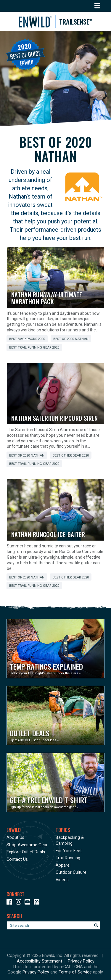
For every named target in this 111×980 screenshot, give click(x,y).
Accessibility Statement (40, 961)
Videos (62, 880)
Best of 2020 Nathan (71, 339)
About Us (15, 838)
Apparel (63, 865)
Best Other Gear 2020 (71, 456)
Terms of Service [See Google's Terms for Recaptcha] (75, 972)
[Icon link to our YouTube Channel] (29, 903)
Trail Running (68, 858)
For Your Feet (69, 851)
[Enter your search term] (53, 925)
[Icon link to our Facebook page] (11, 903)
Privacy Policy (81, 961)
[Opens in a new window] (55, 649)
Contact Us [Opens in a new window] (17, 859)
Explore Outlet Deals (26, 852)
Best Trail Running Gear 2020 (34, 348)
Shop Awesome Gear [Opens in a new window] (27, 845)
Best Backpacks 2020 (27, 339)
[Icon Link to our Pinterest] (38, 903)
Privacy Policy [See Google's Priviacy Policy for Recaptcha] (36, 972)
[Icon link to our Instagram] (20, 903)
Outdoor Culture (71, 872)
